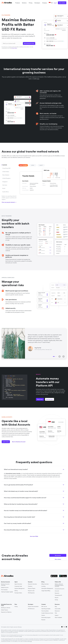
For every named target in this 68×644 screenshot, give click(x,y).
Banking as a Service (6, 608)
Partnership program (46, 618)
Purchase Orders (18, 593)
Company (45, 3)
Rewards (43, 620)
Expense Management (20, 588)
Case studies (58, 609)
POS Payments (31, 593)
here (21, 636)
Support (57, 615)
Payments (57, 593)
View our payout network (9, 202)
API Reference (31, 609)
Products (18, 3)
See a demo (62, 3)
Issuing (56, 600)
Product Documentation (33, 607)
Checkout (30, 586)
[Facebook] (62, 627)
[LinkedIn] (66, 627)
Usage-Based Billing (46, 591)
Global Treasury (5, 610)
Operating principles (46, 609)
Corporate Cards (18, 586)
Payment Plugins (32, 588)
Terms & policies (45, 611)
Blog (56, 607)
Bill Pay (16, 591)
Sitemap (20, 627)
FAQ (56, 613)
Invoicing (43, 586)
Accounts (57, 591)
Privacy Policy (14, 48)
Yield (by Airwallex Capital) (7, 592)
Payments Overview (32, 584)
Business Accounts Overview (5, 585)
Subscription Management (47, 588)
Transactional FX (58, 595)
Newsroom (57, 611)
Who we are (44, 607)
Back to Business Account (19, 442)
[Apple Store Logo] (54, 576)
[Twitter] (64, 627)
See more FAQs (34, 536)
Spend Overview (18, 584)
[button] (60, 356)
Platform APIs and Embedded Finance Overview (59, 585)
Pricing (31, 3)
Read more (40, 399)
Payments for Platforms (6, 612)
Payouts (57, 598)
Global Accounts (5, 587)
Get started (58, 555)
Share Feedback (58, 618)
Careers (43, 615)
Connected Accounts (60, 589)
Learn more (6, 442)
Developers (37, 3)
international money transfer (13, 473)
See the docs (50, 399)
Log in (55, 3)
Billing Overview (45, 584)
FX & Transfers (4, 590)
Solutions (24, 3)
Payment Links (31, 591)
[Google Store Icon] (63, 576)
